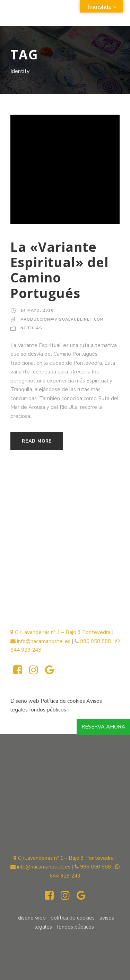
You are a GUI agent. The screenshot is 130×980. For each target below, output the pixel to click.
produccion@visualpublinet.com (62, 319)
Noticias (31, 328)
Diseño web (25, 701)
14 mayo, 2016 (37, 310)
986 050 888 (93, 641)
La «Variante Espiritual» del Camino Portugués (60, 270)
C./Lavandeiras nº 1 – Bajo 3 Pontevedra (60, 632)
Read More (37, 441)
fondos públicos (48, 710)
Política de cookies (63, 701)
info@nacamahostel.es (40, 641)
